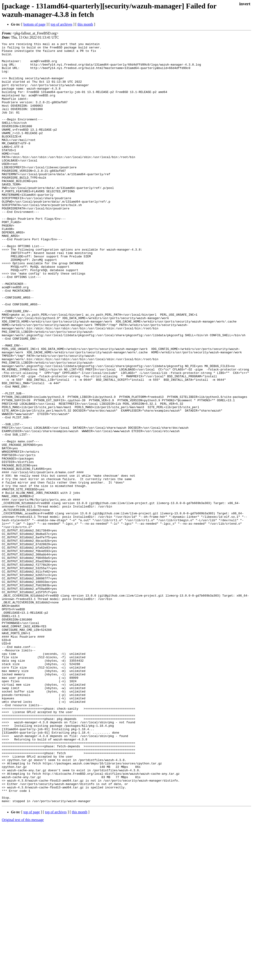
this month (85, 24)
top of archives (61, 24)
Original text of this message (23, 972)
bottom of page (35, 24)
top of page (32, 964)
